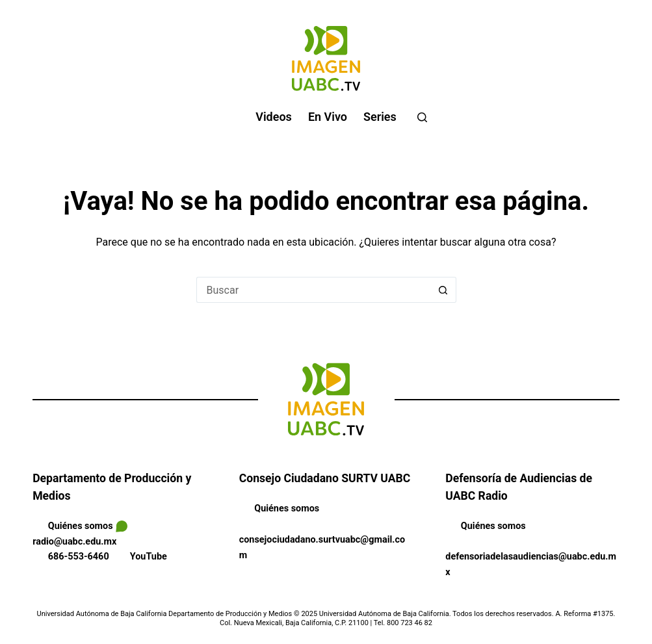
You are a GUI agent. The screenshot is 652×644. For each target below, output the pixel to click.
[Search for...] (313, 290)
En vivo (328, 117)
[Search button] (443, 290)
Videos (274, 117)
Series (380, 117)
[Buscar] (422, 117)
